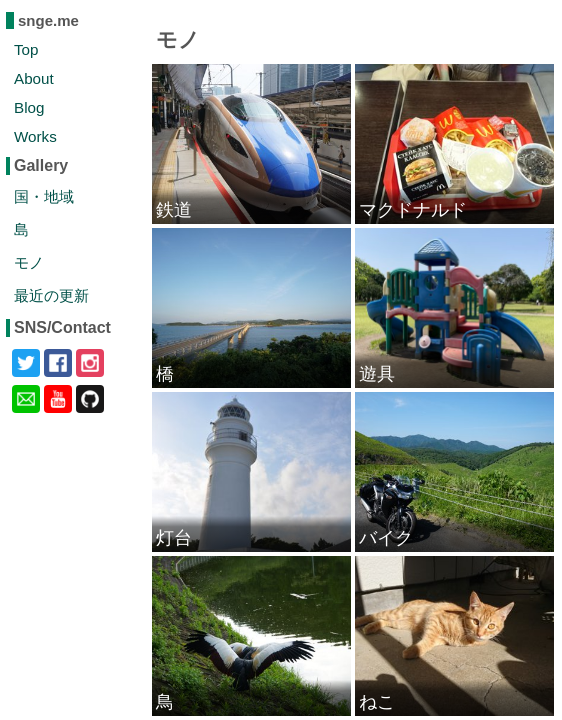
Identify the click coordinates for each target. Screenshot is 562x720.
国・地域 (44, 196)
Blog (29, 107)
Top (26, 49)
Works (35, 136)
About (34, 78)
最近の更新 (51, 295)
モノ (29, 262)
